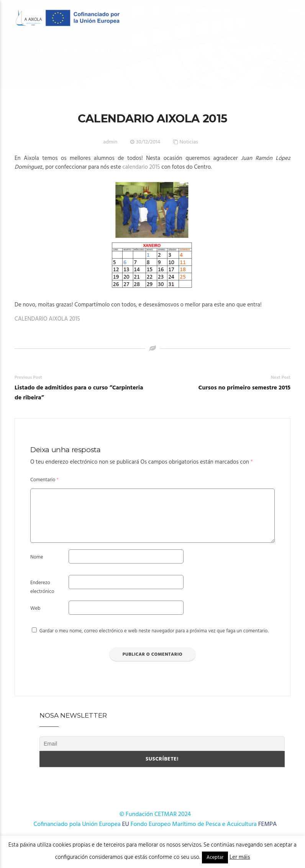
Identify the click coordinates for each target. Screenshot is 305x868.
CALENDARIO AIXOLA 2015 (47, 319)
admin (110, 142)
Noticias (189, 142)
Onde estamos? (126, 80)
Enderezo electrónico (42, 596)
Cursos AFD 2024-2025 (253, 50)
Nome (37, 566)
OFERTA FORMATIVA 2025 (177, 50)
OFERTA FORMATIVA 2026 (98, 50)
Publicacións (41, 80)
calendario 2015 (141, 167)
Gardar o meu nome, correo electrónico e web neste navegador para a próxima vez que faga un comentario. (154, 640)
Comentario (44, 480)
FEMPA (268, 834)
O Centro (34, 50)
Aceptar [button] (215, 857)
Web (35, 618)
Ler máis (240, 857)
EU (126, 834)
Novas (83, 80)
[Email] (162, 753)
